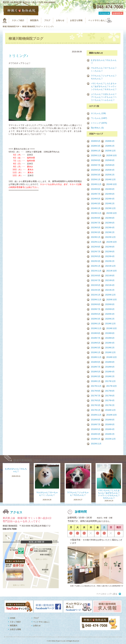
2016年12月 (110, 410)
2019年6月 (110, 338)
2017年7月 (96, 396)
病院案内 (37, 20)
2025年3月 (96, 175)
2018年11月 (96, 357)
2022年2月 (110, 261)
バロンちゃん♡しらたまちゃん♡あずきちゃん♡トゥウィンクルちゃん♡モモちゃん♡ (104, 86)
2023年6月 (110, 223)
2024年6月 (110, 194)
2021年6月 (110, 280)
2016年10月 (112, 415)
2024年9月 (96, 189)
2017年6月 (110, 396)
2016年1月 (96, 439)
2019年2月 (110, 348)
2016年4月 (110, 429)
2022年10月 (112, 242)
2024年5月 (96, 199)
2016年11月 (96, 415)
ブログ (52, 20)
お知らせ (66, 20)
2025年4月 (110, 170)
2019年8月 (110, 333)
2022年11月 (96, 242)
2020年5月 (96, 314)
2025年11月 (96, 155)
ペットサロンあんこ (107, 20)
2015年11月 (96, 444)
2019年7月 (96, 338)
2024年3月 (96, 204)
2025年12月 (110, 151)
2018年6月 (110, 367)
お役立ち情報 (84, 20)
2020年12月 (110, 295)
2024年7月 (96, 194)
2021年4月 (110, 285)
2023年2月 (110, 232)
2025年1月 (96, 180)
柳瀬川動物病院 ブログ (28, 460)
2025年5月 (96, 170)
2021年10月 (112, 271)
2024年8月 (110, 189)
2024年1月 (96, 208)
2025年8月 (110, 160)
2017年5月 (96, 400)
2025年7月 (96, 165)
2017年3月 (96, 405)
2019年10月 (112, 328)
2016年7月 (96, 424)
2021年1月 (96, 295)
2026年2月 (110, 146)
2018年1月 (96, 381)
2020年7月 (96, 309)
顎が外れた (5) (97, 128)
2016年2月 (110, 434)
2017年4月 (110, 400)
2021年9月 (96, 276)
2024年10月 (112, 184)
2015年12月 (110, 439)
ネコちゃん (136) (98, 113)
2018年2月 (110, 376)
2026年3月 (96, 146)
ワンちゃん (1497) (99, 118)
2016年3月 (96, 434)
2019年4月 (110, 343)
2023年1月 (96, 237)
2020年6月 (110, 309)
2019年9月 (96, 333)
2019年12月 (110, 324)
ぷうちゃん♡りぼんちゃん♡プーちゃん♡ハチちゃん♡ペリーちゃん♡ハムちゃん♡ (104, 97)
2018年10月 (112, 357)
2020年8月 (110, 304)
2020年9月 (96, 304)
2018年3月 (96, 376)
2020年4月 (110, 314)
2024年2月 (110, 204)
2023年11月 (96, 213)
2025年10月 (112, 155)
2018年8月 (110, 362)
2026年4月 (110, 141)
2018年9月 (96, 362)
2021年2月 (110, 290)
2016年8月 (110, 420)
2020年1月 (96, 324)
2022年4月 (110, 256)
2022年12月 (110, 237)
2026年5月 (96, 141)
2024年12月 (110, 180)
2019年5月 (96, 343)
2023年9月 (96, 218)
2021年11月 (96, 271)
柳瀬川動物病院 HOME (5, 20)
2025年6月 (110, 165)
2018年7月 (96, 367)
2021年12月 (110, 266)
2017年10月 (112, 386)
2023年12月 (110, 208)
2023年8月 (110, 218)
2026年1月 (96, 151)
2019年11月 (96, 328)
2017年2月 (110, 405)
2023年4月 (110, 228)
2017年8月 (110, 391)
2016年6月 (110, 424)
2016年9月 (96, 420)
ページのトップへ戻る (107, 594)
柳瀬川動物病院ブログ (31, 26)
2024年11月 (96, 184)
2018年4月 (110, 372)
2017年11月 (96, 386)
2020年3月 (96, 319)
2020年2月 (110, 319)
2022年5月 (96, 256)
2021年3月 (96, 290)
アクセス (103, 13)
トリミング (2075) (99, 123)
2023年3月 (96, 232)
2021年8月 (110, 276)
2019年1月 (96, 352)
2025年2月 (110, 175)
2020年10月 (112, 300)
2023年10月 (112, 213)
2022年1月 (96, 266)
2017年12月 (110, 381)
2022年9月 (96, 247)
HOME (13, 618)
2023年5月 (96, 228)
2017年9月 (96, 391)
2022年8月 (110, 247)
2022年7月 (96, 252)
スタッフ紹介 (20, 20)
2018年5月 (96, 372)
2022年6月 (110, 252)
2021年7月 (96, 280)
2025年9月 (96, 160)
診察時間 (116, 13)
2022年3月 (96, 261)
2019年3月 (96, 348)
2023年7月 (96, 223)
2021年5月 (96, 285)
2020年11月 (96, 300)
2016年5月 (96, 429)
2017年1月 (96, 410)
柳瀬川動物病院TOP (11, 26)
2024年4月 (110, 199)
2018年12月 (110, 352)
